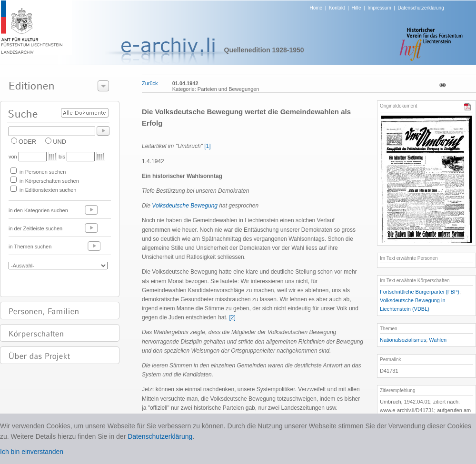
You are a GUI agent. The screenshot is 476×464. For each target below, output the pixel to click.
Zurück (150, 83)
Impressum (379, 8)
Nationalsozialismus (403, 340)
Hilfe (357, 8)
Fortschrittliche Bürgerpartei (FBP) (420, 292)
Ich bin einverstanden (32, 452)
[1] (207, 146)
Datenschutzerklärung (421, 8)
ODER (27, 142)
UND (59, 142)
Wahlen (438, 340)
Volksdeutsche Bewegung (185, 206)
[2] (232, 317)
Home (316, 8)
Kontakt (337, 8)
